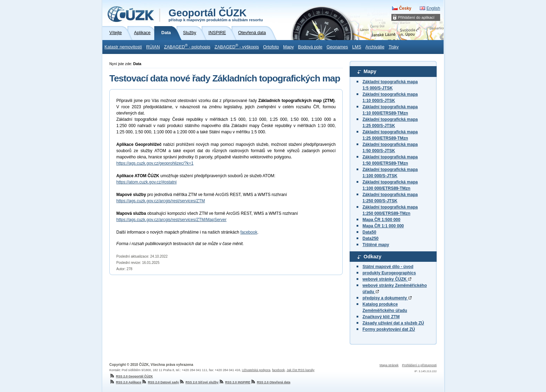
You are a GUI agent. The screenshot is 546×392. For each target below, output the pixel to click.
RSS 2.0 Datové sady (160, 382)
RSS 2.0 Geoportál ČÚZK (131, 376)
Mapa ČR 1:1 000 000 (383, 226)
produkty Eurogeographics (389, 273)
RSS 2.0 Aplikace (125, 382)
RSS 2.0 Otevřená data (270, 382)
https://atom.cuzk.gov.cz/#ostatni (146, 182)
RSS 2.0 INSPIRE (235, 382)
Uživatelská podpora (256, 370)
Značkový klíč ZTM (381, 317)
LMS (357, 47)
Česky (405, 8)
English (433, 8)
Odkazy (372, 257)
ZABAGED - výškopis (237, 46)
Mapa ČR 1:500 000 (381, 220)
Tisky (394, 47)
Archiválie (375, 47)
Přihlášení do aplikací (416, 17)
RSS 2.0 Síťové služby (199, 382)
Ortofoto (271, 47)
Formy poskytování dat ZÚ (389, 329)
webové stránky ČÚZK (387, 279)
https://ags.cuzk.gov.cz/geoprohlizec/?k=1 (155, 163)
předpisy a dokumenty (387, 298)
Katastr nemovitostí (123, 47)
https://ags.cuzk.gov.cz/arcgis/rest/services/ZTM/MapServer (171, 220)
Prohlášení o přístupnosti (419, 365)
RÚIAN (153, 47)
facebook (249, 232)
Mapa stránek (389, 365)
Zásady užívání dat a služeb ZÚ (393, 323)
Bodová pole (310, 47)
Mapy (288, 47)
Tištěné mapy (376, 245)
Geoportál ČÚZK (216, 15)
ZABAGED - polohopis (187, 46)
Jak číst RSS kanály (301, 370)
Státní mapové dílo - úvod (388, 267)
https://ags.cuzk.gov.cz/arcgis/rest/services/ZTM (161, 201)
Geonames (337, 47)
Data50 (369, 232)
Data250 (370, 238)
